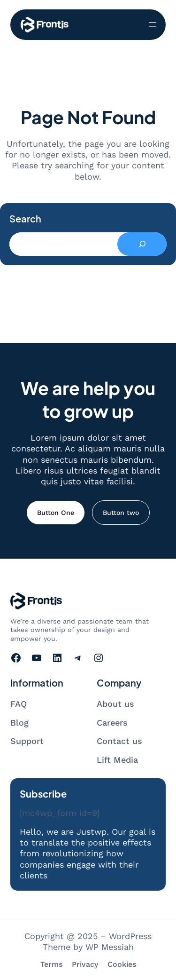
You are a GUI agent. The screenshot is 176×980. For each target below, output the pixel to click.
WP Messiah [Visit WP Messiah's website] (110, 947)
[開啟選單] (153, 24)
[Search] (142, 244)
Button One (56, 513)
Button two (121, 513)
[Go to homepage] (45, 25)
